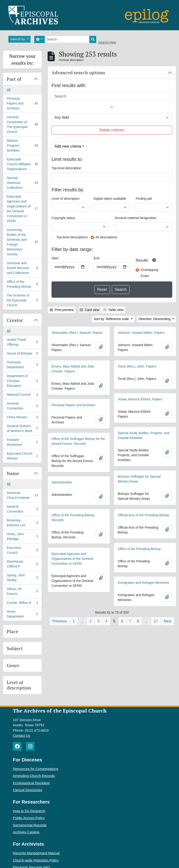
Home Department (22, 614)
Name (13, 473)
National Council (22, 395)
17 (156, 621)
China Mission (22, 418)
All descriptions (107, 237)
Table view (113, 310)
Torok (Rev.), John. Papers (137, 366)
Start (55, 258)
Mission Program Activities (22, 145)
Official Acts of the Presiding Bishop (143, 515)
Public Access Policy (29, 818)
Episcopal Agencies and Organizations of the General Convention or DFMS (22, 209)
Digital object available (110, 199)
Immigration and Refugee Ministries (143, 583)
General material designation (136, 218)
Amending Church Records (34, 776)
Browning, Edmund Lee (22, 523)
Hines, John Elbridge (22, 536)
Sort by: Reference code (112, 319)
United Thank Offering (22, 342)
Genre (13, 665)
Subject (15, 648)
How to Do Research (29, 811)
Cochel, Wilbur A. (22, 604)
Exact (145, 276)
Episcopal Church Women (22, 456)
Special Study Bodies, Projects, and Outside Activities (144, 435)
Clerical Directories (28, 790)
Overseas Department (22, 365)
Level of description (19, 685)
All (9, 90)
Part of (14, 79)
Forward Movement (22, 442)
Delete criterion (112, 130)
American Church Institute (22, 495)
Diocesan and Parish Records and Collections (22, 268)
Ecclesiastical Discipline (31, 783)
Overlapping (149, 270)
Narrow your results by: (22, 59)
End (97, 258)
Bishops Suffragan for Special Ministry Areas (139, 479)
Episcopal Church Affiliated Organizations (22, 164)
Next (168, 621)
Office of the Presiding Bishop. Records (73, 518)
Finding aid (144, 199)
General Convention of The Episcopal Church (22, 124)
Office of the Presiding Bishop (22, 284)
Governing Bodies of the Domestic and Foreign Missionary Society (22, 242)
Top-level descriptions (72, 237)
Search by (18, 39)
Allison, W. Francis (22, 591)
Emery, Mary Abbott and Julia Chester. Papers (73, 369)
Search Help (107, 42)
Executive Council (22, 550)
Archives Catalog (26, 832)
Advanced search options (78, 73)
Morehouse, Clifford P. (22, 564)
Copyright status (63, 218)
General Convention (22, 406)
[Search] (67, 39)
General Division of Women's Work (22, 428)
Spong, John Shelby (22, 578)
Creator (15, 320)
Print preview (62, 310)
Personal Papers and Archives (22, 103)
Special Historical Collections (22, 183)
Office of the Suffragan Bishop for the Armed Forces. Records (78, 441)
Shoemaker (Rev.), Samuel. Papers (77, 333)
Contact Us (21, 735)
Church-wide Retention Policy (36, 860)
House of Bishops (22, 354)
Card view (89, 310)
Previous (60, 621)
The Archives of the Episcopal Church (22, 300)
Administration (62, 482)
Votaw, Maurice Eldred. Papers (140, 399)
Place (12, 631)
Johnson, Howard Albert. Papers (141, 333)
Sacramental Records (30, 825)
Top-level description (66, 168)
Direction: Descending (155, 319)
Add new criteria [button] (68, 146)
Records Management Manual (36, 853)
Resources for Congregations (36, 769)
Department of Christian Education (22, 381)
